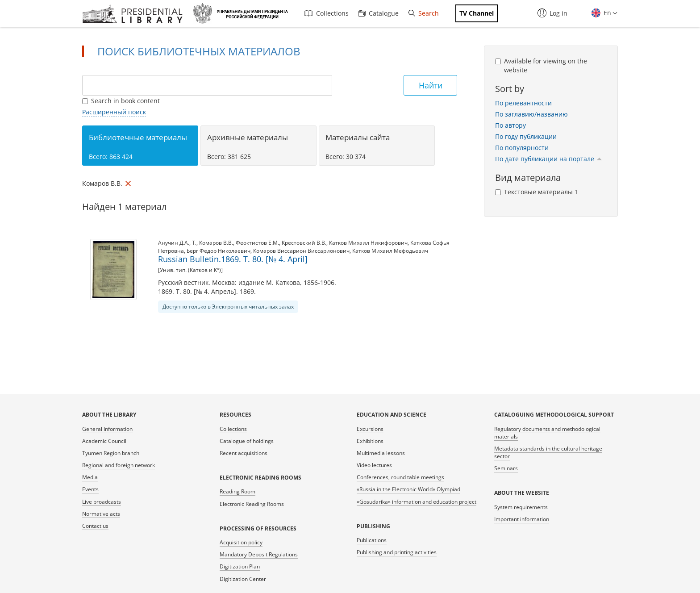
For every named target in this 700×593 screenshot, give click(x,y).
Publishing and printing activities (397, 552)
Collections (327, 13)
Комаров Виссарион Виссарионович (301, 251)
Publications (372, 540)
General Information (107, 429)
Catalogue (379, 13)
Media (90, 477)
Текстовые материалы (537, 192)
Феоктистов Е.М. (257, 243)
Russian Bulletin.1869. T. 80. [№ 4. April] (233, 259)
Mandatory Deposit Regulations (259, 554)
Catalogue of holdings (247, 441)
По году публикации (526, 136)
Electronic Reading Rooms (252, 504)
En (606, 13)
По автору (510, 125)
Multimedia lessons (381, 453)
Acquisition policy (241, 542)
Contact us (95, 526)
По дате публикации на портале (549, 159)
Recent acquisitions (244, 453)
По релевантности (523, 103)
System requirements (521, 507)
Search (424, 13)
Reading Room (237, 491)
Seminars (506, 468)
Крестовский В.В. (304, 243)
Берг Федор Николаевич (219, 251)
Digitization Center (243, 579)
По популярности (522, 148)
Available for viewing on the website (541, 65)
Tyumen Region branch (111, 453)
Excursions (370, 429)
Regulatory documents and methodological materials (547, 433)
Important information (522, 519)
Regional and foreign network (119, 465)
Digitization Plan (240, 566)
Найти (431, 85)
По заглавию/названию (531, 114)
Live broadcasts (102, 502)
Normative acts (101, 514)
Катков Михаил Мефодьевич (390, 251)
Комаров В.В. (216, 243)
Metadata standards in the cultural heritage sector (548, 452)
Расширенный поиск (114, 112)
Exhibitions (370, 441)
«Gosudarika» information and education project (417, 502)
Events (90, 489)
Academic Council (104, 441)
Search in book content (121, 101)
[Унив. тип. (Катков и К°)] (190, 270)
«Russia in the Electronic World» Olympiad (408, 489)
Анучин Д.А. (174, 243)
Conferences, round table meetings (400, 477)
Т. (194, 243)
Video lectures (374, 465)
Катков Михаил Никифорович (368, 243)
